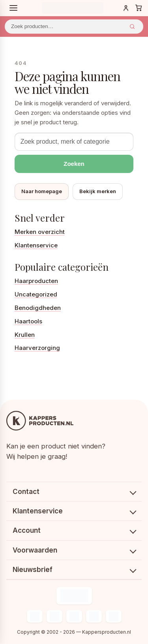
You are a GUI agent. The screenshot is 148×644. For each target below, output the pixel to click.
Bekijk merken (98, 191)
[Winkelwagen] (139, 8)
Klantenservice (36, 245)
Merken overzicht (40, 232)
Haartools (28, 321)
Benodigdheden (38, 308)
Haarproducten (36, 281)
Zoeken (132, 27)
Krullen (25, 335)
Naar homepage (42, 191)
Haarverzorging (37, 348)
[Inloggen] (126, 8)
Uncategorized (36, 294)
